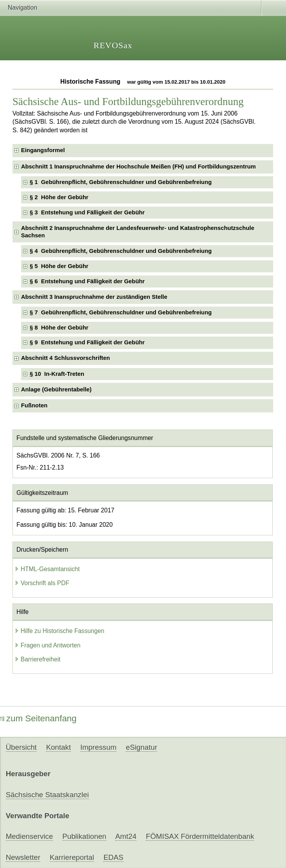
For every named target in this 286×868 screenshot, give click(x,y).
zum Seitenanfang (38, 718)
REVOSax (113, 45)
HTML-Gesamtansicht (47, 569)
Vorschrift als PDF (42, 583)
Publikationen (84, 836)
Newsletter (23, 857)
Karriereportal (72, 857)
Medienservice (29, 836)
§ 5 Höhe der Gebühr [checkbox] (59, 266)
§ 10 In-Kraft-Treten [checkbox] (57, 374)
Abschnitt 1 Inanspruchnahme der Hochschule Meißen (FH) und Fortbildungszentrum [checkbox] (138, 167)
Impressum (98, 747)
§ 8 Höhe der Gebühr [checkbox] (59, 328)
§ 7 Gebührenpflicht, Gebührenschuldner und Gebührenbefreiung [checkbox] (121, 312)
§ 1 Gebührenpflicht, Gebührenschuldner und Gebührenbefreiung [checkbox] (121, 182)
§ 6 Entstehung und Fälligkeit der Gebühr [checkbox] (87, 281)
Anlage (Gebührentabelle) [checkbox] (56, 389)
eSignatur (141, 747)
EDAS (113, 857)
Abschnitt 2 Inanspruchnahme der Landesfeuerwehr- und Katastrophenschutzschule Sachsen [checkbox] (138, 232)
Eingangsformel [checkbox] (43, 150)
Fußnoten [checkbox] (34, 405)
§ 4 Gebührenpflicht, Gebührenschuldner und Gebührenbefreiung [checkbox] (121, 251)
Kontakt (58, 747)
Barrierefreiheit (37, 659)
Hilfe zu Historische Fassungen (59, 631)
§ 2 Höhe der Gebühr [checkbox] (59, 197)
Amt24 (126, 836)
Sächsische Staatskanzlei (47, 795)
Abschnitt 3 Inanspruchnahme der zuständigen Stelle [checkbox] (94, 297)
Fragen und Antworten (47, 645)
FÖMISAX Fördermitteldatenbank (200, 836)
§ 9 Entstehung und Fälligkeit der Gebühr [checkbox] (87, 342)
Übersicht (21, 747)
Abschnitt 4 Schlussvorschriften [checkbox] (65, 358)
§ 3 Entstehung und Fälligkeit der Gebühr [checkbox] (87, 212)
